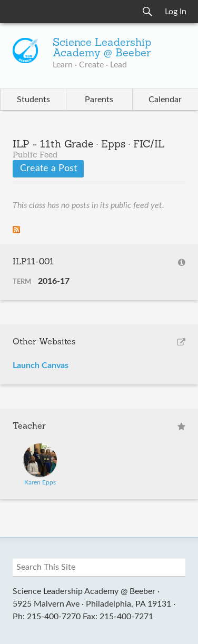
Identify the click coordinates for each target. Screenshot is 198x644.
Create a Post (48, 169)
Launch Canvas (41, 365)
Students (33, 100)
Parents (99, 100)
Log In (176, 12)
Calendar (165, 100)
